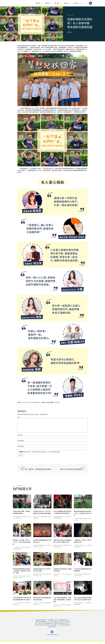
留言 (19, 417)
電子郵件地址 (21, 441)
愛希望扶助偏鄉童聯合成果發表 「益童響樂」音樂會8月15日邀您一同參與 (22, 571)
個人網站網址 (21, 446)
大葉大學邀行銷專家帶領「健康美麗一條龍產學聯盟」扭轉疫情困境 (62, 600)
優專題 (48, 3)
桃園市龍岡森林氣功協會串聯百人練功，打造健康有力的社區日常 (83, 513)
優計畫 (67, 3)
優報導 (39, 3)
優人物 (58, 3)
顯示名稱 (20, 435)
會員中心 (77, 3)
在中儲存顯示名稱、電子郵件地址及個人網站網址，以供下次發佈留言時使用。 (40, 452)
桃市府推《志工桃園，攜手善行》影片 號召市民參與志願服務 (22, 542)
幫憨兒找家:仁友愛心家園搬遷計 (31, 402)
